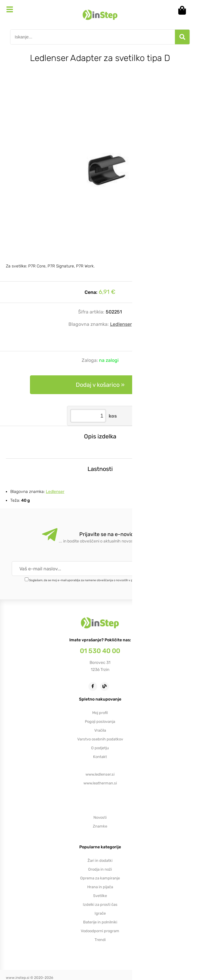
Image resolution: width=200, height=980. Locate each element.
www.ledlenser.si (100, 774)
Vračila (100, 730)
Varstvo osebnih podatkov (100, 739)
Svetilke (100, 896)
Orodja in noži (100, 869)
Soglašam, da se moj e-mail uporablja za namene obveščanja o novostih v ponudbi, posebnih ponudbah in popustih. (108, 580)
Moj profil (100, 713)
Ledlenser (121, 324)
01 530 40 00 (100, 651)
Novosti (100, 817)
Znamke (100, 826)
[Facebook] (94, 686)
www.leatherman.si (100, 783)
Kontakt (100, 757)
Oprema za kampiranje (100, 878)
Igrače (100, 913)
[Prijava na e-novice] (172, 569)
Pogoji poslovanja (100, 722)
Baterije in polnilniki (100, 922)
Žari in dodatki (100, 861)
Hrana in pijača (100, 887)
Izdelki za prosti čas (100, 904)
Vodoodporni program (100, 931)
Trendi (100, 940)
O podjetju (100, 748)
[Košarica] (184, 10)
